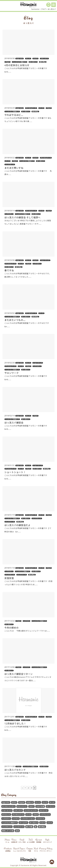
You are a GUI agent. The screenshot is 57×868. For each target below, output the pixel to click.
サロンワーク (12, 373)
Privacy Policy (46, 850)
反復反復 (9, 578)
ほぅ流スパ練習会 (14, 423)
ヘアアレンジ (45, 815)
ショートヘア (7, 811)
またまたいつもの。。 (16, 320)
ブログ (36, 815)
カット (38, 802)
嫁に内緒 (29, 827)
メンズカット (7, 827)
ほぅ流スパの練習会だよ (17, 525)
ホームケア (23, 823)
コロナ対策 (40, 806)
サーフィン (50, 806)
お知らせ (30, 802)
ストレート (44, 811)
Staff (22, 841)
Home (7, 841)
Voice (14, 841)
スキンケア (18, 811)
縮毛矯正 (42, 827)
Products (8, 850)
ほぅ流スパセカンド (15, 770)
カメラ (45, 802)
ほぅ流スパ (34, 823)
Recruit (39, 841)
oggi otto (6, 802)
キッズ (52, 802)
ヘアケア (16, 819)
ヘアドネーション (28, 819)
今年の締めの (12, 628)
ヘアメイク (40, 819)
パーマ (28, 815)
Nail (36, 850)
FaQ (31, 841)
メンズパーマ (19, 827)
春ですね (9, 270)
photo (14, 802)
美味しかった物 (8, 831)
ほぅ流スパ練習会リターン (19, 674)
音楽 (17, 831)
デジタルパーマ (18, 815)
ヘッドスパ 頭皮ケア (10, 823)
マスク (42, 823)
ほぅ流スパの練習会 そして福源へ (22, 217)
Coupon (30, 850)
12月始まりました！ (15, 724)
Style (47, 841)
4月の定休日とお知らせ (17, 65)
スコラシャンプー (31, 811)
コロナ (31, 806)
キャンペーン (22, 806)
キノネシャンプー (9, 806)
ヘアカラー (6, 819)
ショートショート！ (15, 472)
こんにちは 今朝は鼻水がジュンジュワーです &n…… (27, 631)
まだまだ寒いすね (14, 168)
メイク (50, 823)
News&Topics (19, 850)
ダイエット (6, 815)
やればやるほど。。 (14, 115)
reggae (22, 802)
